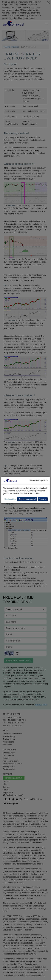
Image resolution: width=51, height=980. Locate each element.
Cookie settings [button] (10, 499)
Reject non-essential (27, 499)
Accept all (43, 499)
